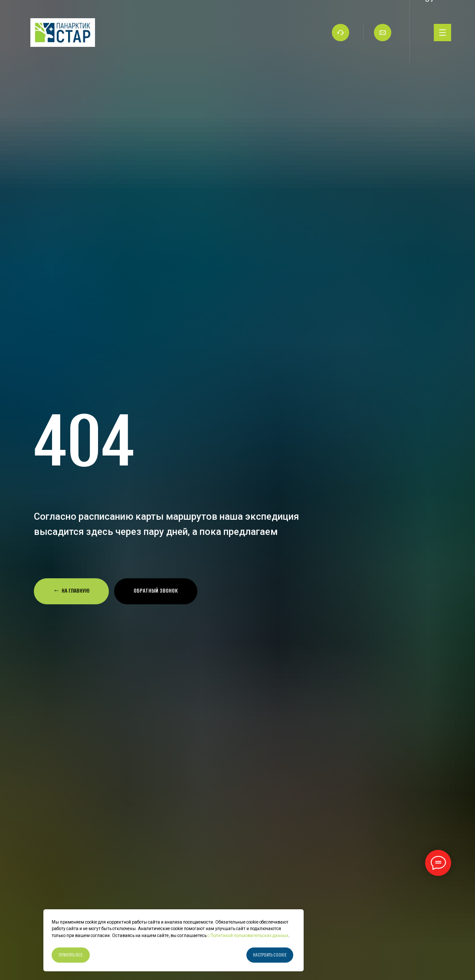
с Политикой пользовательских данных (247, 936)
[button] (156, 591)
